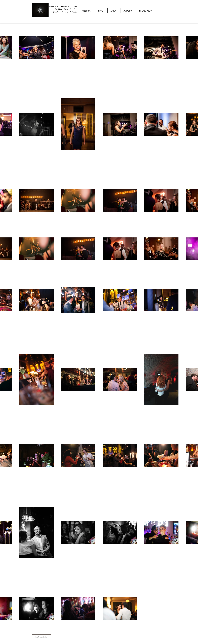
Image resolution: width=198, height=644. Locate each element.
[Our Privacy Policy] (41, 637)
